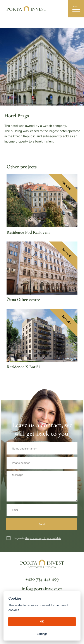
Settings (42, 634)
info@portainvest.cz (42, 589)
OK (42, 621)
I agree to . (34, 538)
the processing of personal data (43, 538)
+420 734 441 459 (42, 579)
